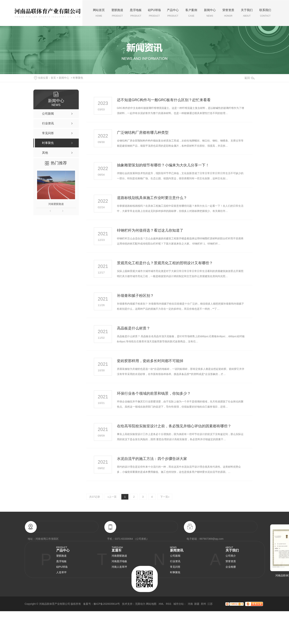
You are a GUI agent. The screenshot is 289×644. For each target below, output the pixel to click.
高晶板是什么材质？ (134, 328)
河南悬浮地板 (119, 561)
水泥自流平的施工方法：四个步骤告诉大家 (152, 459)
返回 (249, 78)
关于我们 (247, 13)
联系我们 (265, 13)
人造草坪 (61, 572)
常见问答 (175, 567)
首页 (53, 78)
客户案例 (191, 13)
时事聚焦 (78, 78)
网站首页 (99, 13)
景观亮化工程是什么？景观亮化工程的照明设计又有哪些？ (165, 263)
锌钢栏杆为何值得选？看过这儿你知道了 (150, 230)
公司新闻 (175, 556)
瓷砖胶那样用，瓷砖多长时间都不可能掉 (150, 361)
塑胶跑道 (117, 13)
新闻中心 (210, 13)
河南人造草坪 (119, 567)
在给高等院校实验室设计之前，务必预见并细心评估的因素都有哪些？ (174, 426)
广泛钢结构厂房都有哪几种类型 (143, 132)
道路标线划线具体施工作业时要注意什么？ (152, 198)
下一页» (165, 497)
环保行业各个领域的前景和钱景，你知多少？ (154, 393)
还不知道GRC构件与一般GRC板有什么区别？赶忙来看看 (164, 100)
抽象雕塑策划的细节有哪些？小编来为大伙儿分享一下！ (163, 165)
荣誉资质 (228, 13)
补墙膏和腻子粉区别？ (135, 296)
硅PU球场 (154, 13)
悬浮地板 (136, 13)
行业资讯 (175, 561)
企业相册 (231, 567)
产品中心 (173, 13)
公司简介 (231, 556)
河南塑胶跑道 (56, 204)
